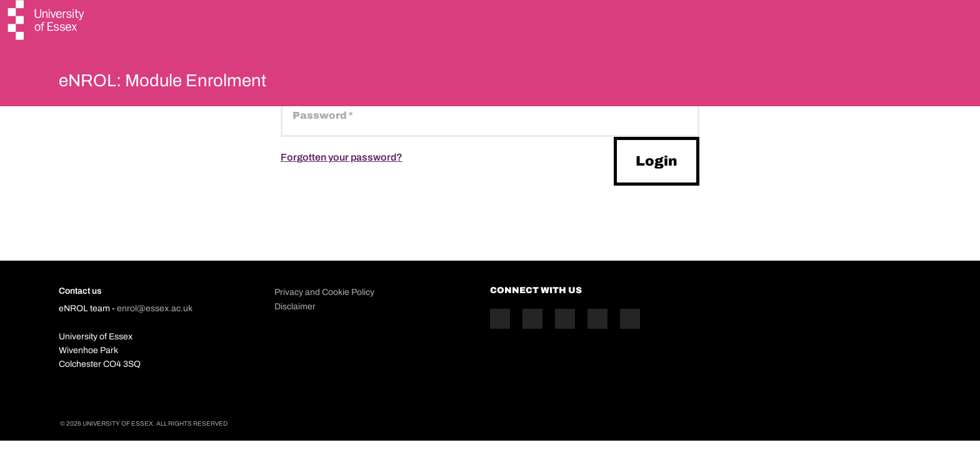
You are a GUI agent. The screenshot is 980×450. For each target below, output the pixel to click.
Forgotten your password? (342, 157)
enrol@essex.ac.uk (155, 308)
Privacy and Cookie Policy (324, 292)
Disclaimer (295, 307)
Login (657, 161)
